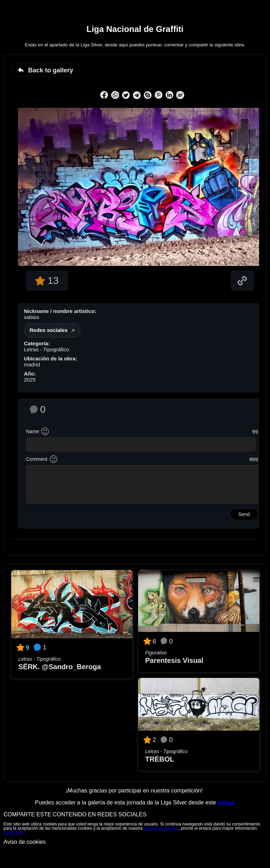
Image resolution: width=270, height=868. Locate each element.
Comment (37, 459)
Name (33, 431)
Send (244, 514)
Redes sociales (49, 330)
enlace (226, 802)
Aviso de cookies (25, 842)
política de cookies (161, 828)
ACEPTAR (13, 833)
